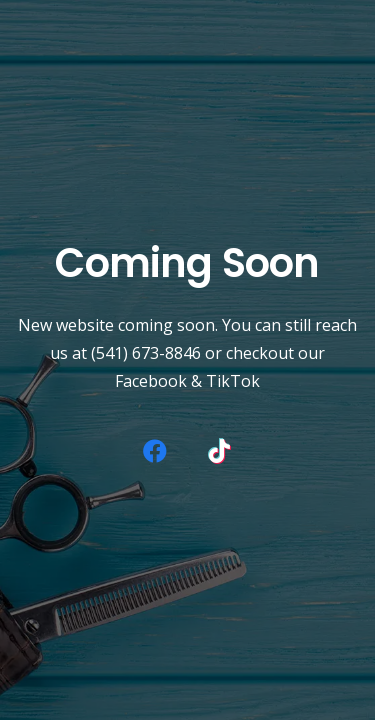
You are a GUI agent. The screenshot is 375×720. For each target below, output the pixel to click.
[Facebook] (155, 451)
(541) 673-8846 (146, 353)
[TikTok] (220, 451)
